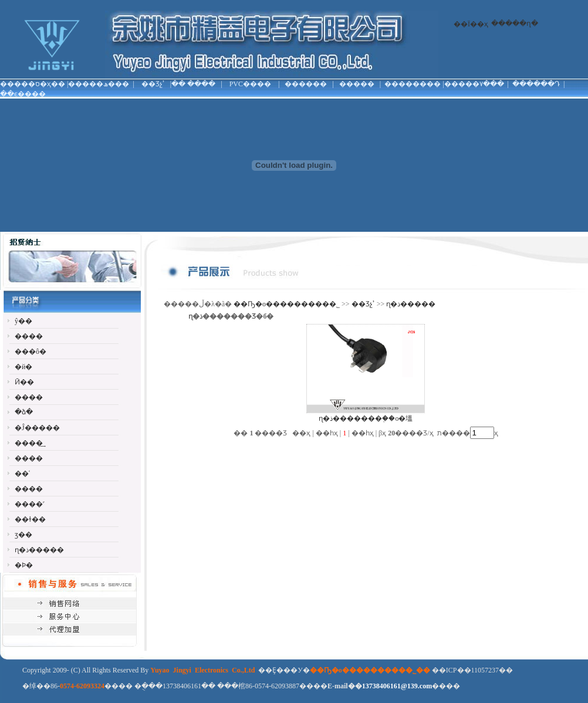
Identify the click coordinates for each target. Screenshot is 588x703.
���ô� (31, 351)
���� (201, 84)
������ (306, 84)
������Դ (536, 84)
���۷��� (481, 84)
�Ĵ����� (37, 428)
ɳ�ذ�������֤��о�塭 (366, 418)
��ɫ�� (30, 519)
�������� (413, 84)
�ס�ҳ (40, 84)
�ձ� (24, 412)
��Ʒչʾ (153, 84)
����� (357, 84)
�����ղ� (515, 23)
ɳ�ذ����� (39, 550)
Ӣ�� (24, 382)
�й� (23, 367)
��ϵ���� (23, 94)
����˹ (30, 504)
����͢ (29, 443)
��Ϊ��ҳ (471, 24)
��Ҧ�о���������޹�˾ (287, 304)
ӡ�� (23, 535)
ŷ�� (23, 321)
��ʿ (22, 474)
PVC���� (250, 84)
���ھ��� (106, 84)
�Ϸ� (24, 565)
